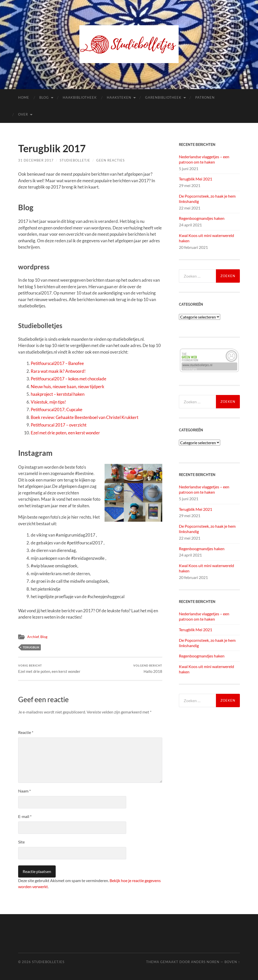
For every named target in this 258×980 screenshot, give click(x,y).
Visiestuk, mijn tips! (48, 402)
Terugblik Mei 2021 (196, 179)
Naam (24, 791)
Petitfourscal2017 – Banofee (57, 363)
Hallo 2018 (148, 669)
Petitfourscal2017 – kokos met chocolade (69, 379)
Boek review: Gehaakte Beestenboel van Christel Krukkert (85, 417)
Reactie (26, 732)
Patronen (205, 97)
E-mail (25, 816)
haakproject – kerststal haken (58, 394)
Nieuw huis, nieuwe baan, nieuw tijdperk (68, 387)
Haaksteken (119, 97)
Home (24, 97)
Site (21, 842)
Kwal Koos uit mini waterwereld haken (206, 238)
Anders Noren (205, 962)
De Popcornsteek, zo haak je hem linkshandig (207, 199)
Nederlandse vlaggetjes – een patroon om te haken (204, 159)
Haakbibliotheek (80, 97)
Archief (33, 637)
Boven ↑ (232, 962)
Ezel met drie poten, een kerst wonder (65, 433)
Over (23, 114)
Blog (44, 97)
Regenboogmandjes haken (202, 218)
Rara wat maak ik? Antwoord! (58, 371)
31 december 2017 (36, 160)
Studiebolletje (75, 160)
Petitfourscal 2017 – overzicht (59, 425)
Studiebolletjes (48, 962)
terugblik (31, 647)
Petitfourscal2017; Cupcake (57, 409)
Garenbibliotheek (163, 97)
